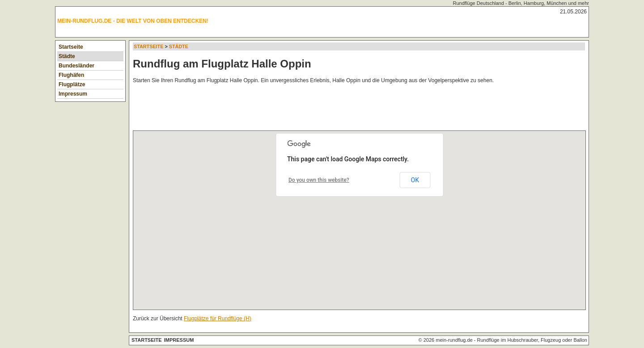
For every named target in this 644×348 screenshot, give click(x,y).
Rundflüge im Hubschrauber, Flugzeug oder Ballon (532, 340)
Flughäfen (71, 75)
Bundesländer (76, 66)
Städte (67, 56)
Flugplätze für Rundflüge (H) (218, 319)
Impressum (73, 94)
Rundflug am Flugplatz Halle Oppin (222, 64)
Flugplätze (72, 84)
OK (415, 180)
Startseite (71, 47)
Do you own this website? (319, 180)
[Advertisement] (296, 109)
